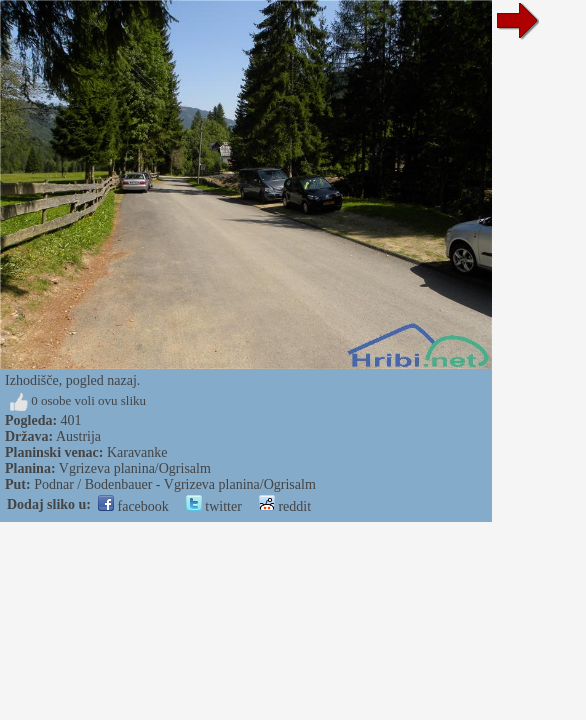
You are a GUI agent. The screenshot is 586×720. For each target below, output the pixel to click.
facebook (133, 506)
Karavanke (137, 452)
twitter (214, 506)
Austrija (78, 436)
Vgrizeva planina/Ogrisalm (135, 468)
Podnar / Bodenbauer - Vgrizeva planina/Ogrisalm (175, 484)
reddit (285, 506)
